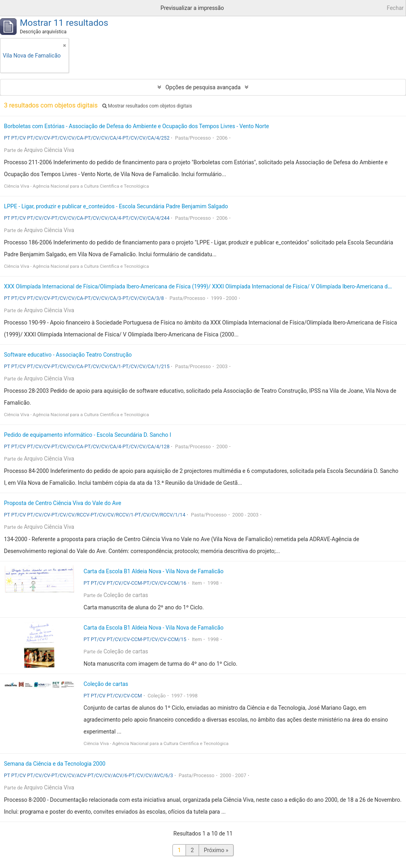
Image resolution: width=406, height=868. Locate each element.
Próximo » (216, 850)
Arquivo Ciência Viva (49, 150)
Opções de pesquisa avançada (203, 87)
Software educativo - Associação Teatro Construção (68, 355)
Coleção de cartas (126, 595)
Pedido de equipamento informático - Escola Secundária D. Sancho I (88, 435)
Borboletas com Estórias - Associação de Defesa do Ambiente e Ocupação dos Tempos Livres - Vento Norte (137, 126)
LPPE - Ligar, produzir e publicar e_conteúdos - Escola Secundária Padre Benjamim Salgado (116, 206)
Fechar (395, 8)
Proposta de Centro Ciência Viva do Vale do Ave (63, 503)
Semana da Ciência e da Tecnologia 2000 (55, 764)
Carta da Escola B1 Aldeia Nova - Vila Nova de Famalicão (154, 571)
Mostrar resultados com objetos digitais (147, 106)
